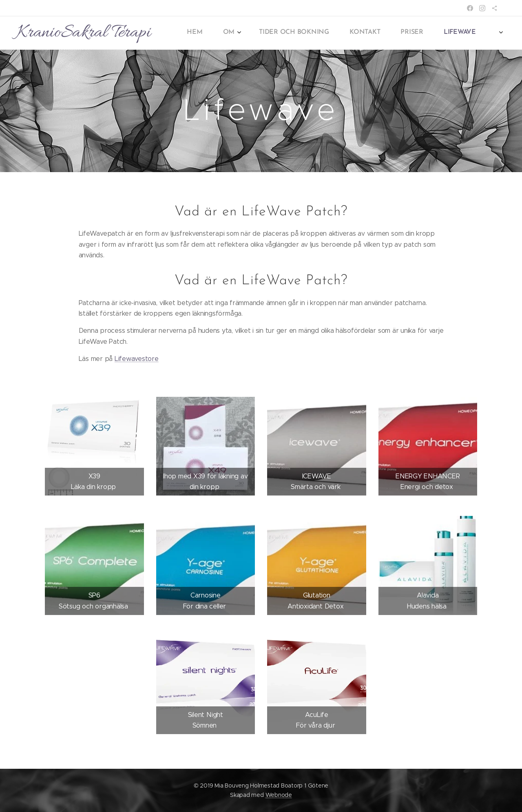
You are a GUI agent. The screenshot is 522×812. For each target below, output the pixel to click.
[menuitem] (359, 33)
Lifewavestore (137, 359)
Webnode (279, 795)
